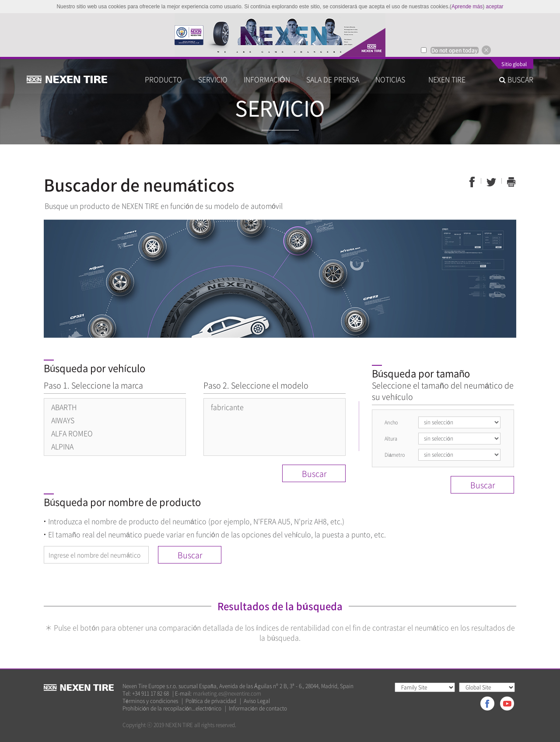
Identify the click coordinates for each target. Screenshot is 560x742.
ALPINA (62, 446)
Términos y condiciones (150, 701)
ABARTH (64, 407)
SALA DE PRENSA (333, 79)
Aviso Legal (257, 701)
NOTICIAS (394, 79)
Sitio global (514, 65)
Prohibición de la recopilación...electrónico (172, 709)
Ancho (391, 422)
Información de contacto (258, 709)
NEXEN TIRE (447, 79)
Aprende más (467, 7)
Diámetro (395, 455)
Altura (391, 439)
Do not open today (455, 50)
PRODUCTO (163, 79)
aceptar (495, 7)
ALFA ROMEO (72, 433)
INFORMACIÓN (267, 79)
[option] (280, 35)
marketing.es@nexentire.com (227, 693)
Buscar (314, 474)
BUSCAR (516, 79)
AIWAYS (63, 420)
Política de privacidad (211, 701)
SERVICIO (213, 79)
